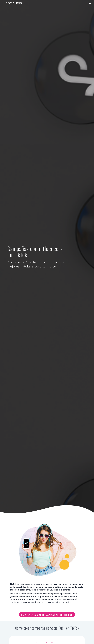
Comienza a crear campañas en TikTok (47, 615)
